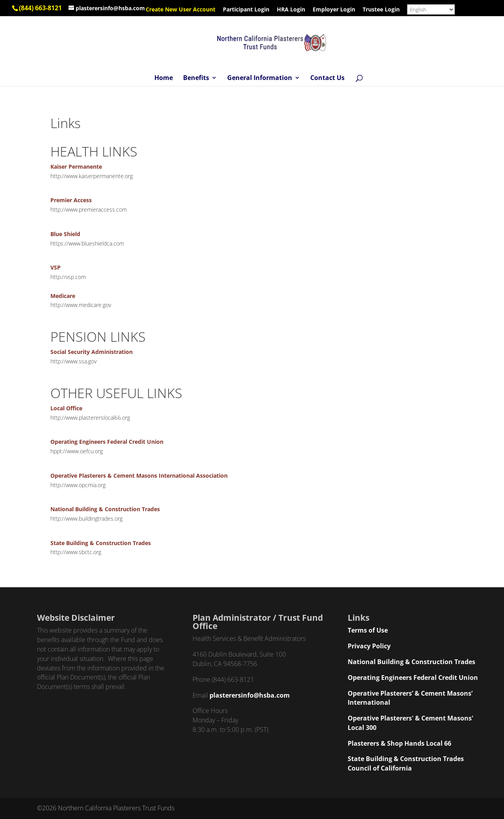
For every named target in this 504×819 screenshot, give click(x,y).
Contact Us (327, 78)
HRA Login (291, 10)
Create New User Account (181, 10)
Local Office (66, 408)
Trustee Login (381, 10)
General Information (260, 78)
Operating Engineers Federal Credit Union (107, 442)
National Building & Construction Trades (105, 509)
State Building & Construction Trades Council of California (406, 763)
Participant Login (246, 10)
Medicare (63, 296)
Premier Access (71, 200)
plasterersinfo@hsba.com (250, 695)
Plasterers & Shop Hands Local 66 (399, 743)
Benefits (196, 78)
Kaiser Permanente (76, 167)
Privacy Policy (369, 646)
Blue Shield (65, 234)
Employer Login (334, 10)
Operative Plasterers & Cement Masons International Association (139, 476)
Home (164, 78)
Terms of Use (368, 630)
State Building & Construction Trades (101, 543)
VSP (56, 267)
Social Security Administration (92, 352)
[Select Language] (431, 9)
